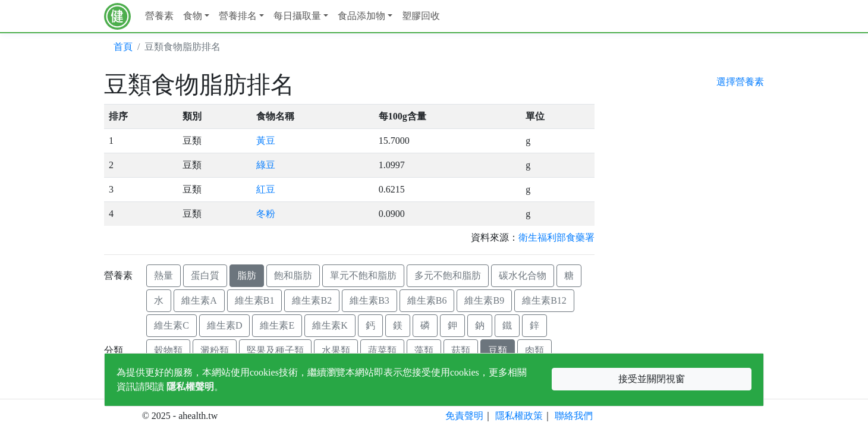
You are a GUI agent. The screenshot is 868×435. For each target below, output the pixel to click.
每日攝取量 (297, 16)
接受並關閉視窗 (652, 379)
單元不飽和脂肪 (363, 275)
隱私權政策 (519, 416)
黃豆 (266, 141)
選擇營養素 (740, 82)
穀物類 (168, 350)
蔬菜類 (382, 350)
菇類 (461, 350)
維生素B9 (484, 300)
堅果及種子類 (275, 350)
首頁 (123, 47)
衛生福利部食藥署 (556, 237)
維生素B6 (427, 300)
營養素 (159, 16)
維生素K (330, 325)
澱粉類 (215, 350)
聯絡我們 (574, 416)
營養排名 (238, 16)
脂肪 (247, 275)
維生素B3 (369, 300)
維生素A (199, 300)
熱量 (163, 275)
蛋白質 (205, 275)
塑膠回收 (421, 16)
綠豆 (266, 165)
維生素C (172, 325)
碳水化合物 (523, 275)
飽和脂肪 (293, 275)
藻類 (424, 350)
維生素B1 (255, 300)
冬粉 (266, 214)
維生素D (225, 325)
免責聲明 (464, 416)
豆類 (498, 350)
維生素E (277, 325)
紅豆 (266, 189)
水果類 (336, 350)
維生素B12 (544, 300)
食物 (193, 16)
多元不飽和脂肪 (448, 275)
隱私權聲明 (190, 387)
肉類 (534, 350)
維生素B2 (312, 300)
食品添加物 (361, 16)
